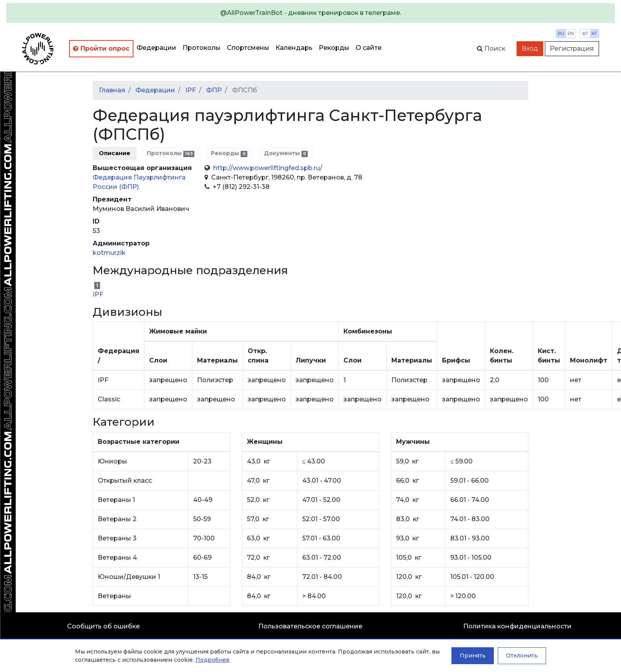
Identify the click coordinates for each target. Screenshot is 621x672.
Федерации (156, 48)
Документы (286, 153)
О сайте (369, 48)
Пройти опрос (101, 49)
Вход (530, 49)
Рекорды (334, 48)
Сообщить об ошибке (103, 626)
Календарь (294, 48)
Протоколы (202, 48)
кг (594, 33)
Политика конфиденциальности (517, 626)
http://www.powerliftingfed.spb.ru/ (268, 168)
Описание (115, 153)
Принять (473, 656)
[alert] (310, 13)
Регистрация (572, 49)
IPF (191, 90)
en (571, 33)
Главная (112, 90)
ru (561, 33)
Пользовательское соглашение (310, 626)
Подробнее (213, 660)
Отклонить (522, 656)
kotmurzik (109, 253)
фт (585, 33)
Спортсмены (248, 48)
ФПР (214, 90)
